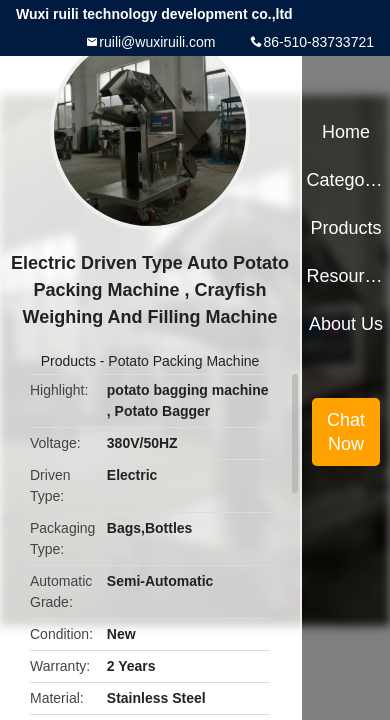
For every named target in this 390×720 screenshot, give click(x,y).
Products (68, 361)
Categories (345, 180)
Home (346, 132)
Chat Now (346, 432)
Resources (345, 276)
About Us (346, 324)
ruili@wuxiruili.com (157, 42)
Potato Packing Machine (183, 361)
